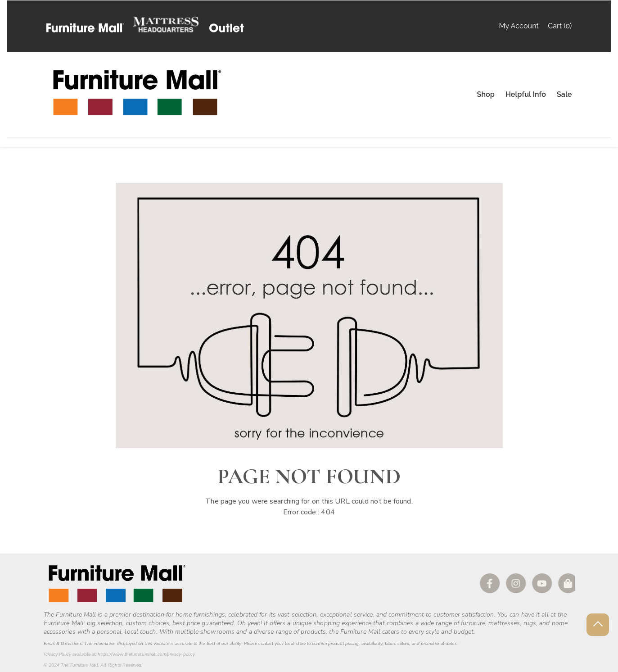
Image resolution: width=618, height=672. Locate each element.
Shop (486, 94)
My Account (519, 26)
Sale (564, 94)
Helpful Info (526, 94)
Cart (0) (560, 26)
